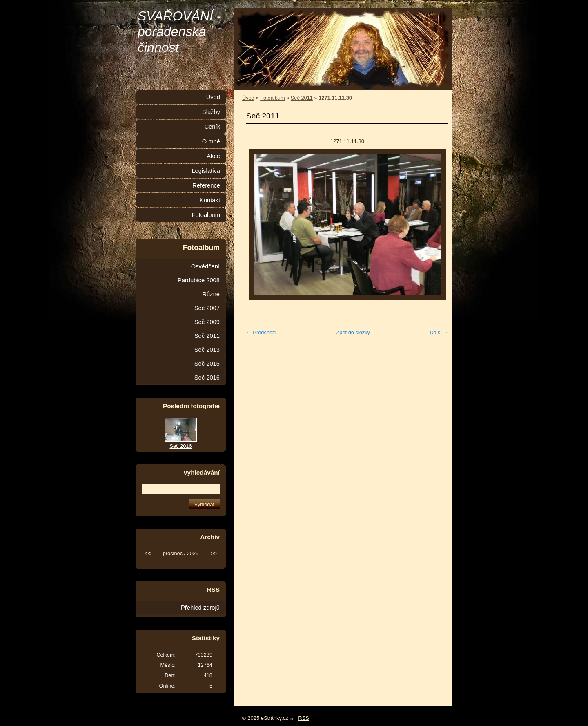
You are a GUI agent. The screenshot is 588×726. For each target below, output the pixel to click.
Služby (211, 112)
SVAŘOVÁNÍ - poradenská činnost (179, 32)
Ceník (212, 127)
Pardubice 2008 (199, 280)
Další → (439, 332)
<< (148, 553)
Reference (206, 185)
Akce (213, 156)
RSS (304, 718)
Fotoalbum (272, 98)
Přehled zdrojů (200, 608)
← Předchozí (261, 332)
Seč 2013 (207, 350)
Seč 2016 (207, 378)
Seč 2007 (207, 308)
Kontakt (210, 200)
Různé (211, 294)
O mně (211, 141)
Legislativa (206, 171)
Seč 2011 (302, 98)
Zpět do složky (353, 332)
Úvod (248, 98)
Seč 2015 (207, 364)
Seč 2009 (207, 322)
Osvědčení (205, 266)
